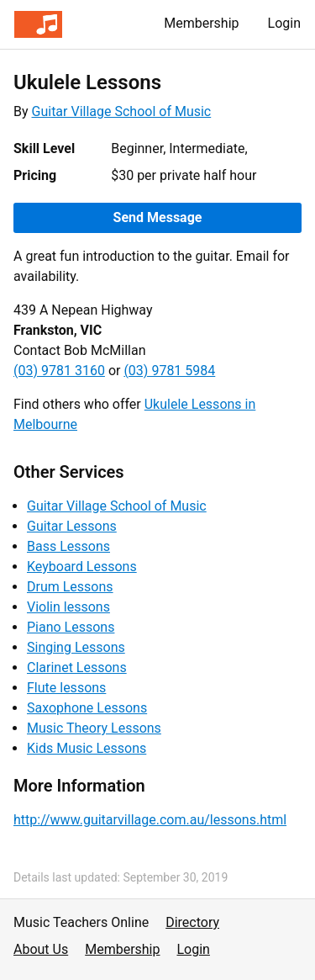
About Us (41, 949)
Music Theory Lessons (94, 728)
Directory (192, 922)
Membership (201, 23)
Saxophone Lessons (87, 708)
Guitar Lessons (72, 526)
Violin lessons (68, 607)
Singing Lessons (76, 647)
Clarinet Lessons (77, 667)
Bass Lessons (68, 546)
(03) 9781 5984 (169, 371)
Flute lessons (66, 688)
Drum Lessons (70, 587)
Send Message (158, 217)
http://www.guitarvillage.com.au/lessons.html (150, 820)
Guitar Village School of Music (122, 111)
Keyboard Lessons (82, 567)
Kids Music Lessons (87, 748)
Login (284, 23)
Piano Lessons (71, 627)
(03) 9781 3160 (59, 371)
